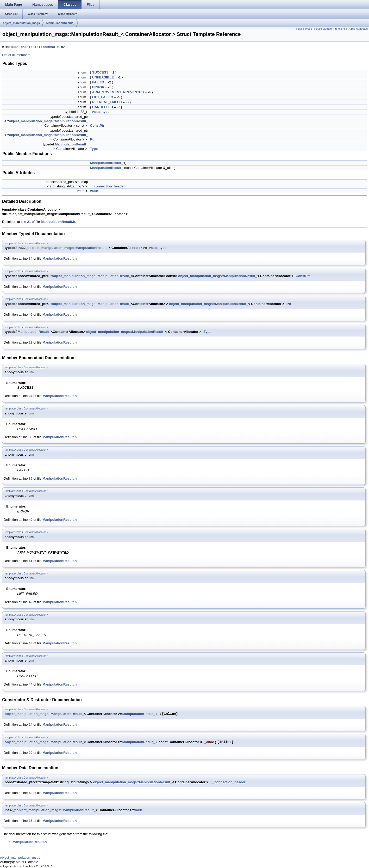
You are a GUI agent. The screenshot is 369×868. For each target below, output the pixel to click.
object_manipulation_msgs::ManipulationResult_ (48, 121)
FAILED (98, 82)
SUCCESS (100, 72)
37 (30, 396)
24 (30, 725)
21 (29, 222)
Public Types (304, 29)
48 (30, 793)
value (94, 191)
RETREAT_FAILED (107, 102)
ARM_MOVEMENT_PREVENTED (118, 92)
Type (94, 149)
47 (30, 287)
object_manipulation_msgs (21, 23)
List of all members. (17, 55)
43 (30, 643)
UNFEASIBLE (103, 77)
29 (30, 753)
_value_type (100, 112)
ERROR (98, 87)
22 (30, 342)
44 (30, 684)
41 (30, 561)
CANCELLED (103, 107)
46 (30, 314)
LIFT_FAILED (103, 97)
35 (30, 821)
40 (30, 520)
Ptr (92, 139)
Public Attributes (358, 29)
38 (30, 437)
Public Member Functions (330, 29)
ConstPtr (97, 126)
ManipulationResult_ (60, 23)
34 (30, 258)
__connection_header (108, 186)
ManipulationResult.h (43, 47)
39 (30, 478)
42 (30, 602)
